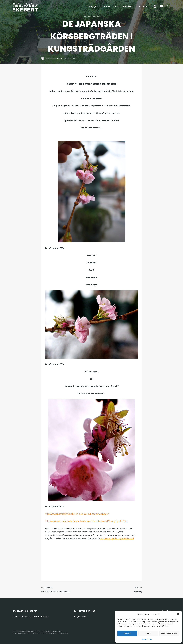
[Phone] (168, 6)
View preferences (169, 633)
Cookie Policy (147, 639)
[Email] (161, 6)
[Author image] (43, 58)
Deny (148, 633)
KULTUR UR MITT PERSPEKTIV (65, 589)
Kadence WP (57, 631)
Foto (116, 6)
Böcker (106, 6)
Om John (142, 6)
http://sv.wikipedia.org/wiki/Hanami (117, 538)
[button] (178, 614)
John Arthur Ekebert (55, 58)
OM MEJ (118, 589)
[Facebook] (155, 6)
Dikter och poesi (92, 16)
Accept (127, 633)
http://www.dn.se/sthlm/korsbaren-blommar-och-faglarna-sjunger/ (77, 514)
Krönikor (128, 6)
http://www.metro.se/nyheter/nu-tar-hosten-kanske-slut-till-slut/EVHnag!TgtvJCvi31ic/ (86, 521)
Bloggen (93, 6)
